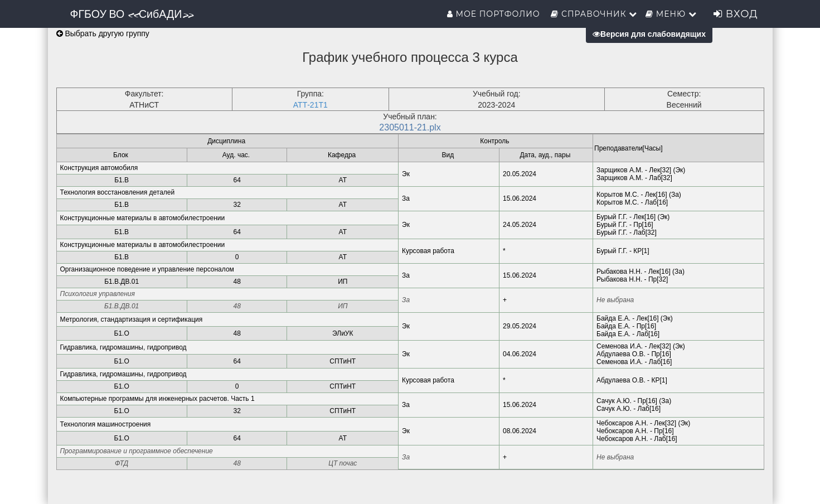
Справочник (594, 14)
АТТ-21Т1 (310, 105)
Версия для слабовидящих (649, 34)
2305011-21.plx (410, 127)
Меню (671, 14)
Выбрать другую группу (103, 33)
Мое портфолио (495, 14)
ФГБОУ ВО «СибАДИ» (132, 14)
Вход (736, 14)
